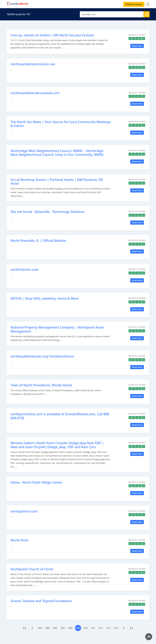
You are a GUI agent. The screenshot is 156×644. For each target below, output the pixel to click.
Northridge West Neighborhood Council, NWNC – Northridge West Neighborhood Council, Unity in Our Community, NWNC (57, 153)
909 (78, 628)
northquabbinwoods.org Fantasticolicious (42, 356)
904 (40, 628)
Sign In (148, 4)
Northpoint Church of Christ (32, 569)
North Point (19, 540)
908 (70, 628)
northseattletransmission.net (33, 64)
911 (93, 628)
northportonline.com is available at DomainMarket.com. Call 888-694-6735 (60, 416)
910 (86, 628)
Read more (137, 46)
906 (55, 628)
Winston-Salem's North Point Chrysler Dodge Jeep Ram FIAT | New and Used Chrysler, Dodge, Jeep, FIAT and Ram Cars (57, 445)
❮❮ (25, 628)
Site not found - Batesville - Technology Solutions (48, 212)
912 (101, 628)
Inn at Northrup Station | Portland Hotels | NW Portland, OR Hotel (57, 182)
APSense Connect (134, 4)
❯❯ (131, 628)
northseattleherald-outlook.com (35, 93)
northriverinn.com (24, 269)
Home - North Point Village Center (36, 482)
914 (116, 628)
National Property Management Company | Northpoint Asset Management (57, 329)
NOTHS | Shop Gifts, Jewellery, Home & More (45, 298)
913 (108, 628)
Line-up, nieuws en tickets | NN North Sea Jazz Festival (52, 35)
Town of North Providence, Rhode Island (41, 385)
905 (47, 628)
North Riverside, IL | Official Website (38, 241)
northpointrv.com (24, 511)
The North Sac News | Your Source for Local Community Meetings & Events (61, 124)
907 (63, 628)
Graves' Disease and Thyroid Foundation (41, 601)
